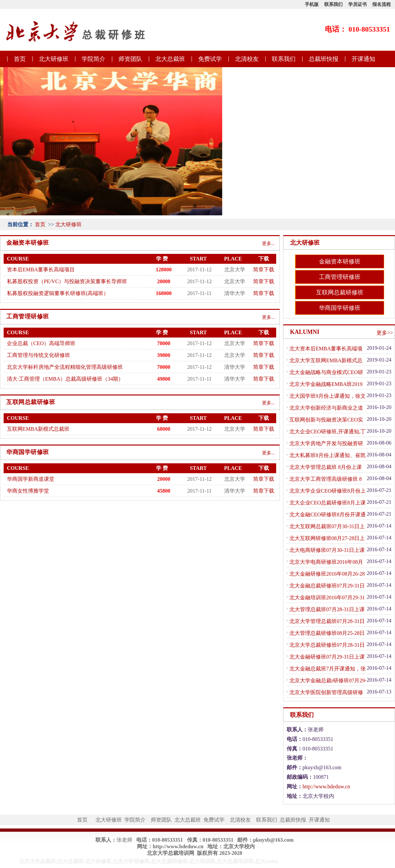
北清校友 (247, 59)
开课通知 (363, 59)
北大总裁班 (170, 59)
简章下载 (264, 270)
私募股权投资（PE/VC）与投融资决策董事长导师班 (67, 281)
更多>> (385, 333)
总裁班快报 (324, 59)
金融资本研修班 (340, 261)
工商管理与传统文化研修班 (39, 355)
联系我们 (284, 59)
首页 (20, 59)
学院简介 (93, 59)
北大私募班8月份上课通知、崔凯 (328, 455)
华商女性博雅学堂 (28, 491)
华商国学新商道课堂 (31, 479)
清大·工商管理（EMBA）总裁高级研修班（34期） (65, 379)
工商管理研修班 (340, 277)
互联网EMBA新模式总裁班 (38, 429)
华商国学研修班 (340, 308)
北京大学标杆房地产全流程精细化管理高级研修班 (65, 367)
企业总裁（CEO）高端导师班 (41, 343)
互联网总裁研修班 (340, 292)
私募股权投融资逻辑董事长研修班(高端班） (58, 293)
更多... (268, 244)
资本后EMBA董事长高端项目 (41, 270)
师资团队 (130, 59)
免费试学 (210, 59)
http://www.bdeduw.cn (326, 787)
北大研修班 (54, 59)
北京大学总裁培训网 (171, 853)
